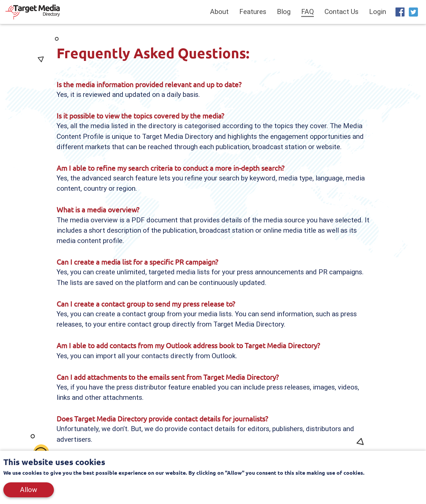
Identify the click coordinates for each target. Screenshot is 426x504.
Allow (29, 490)
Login (378, 13)
